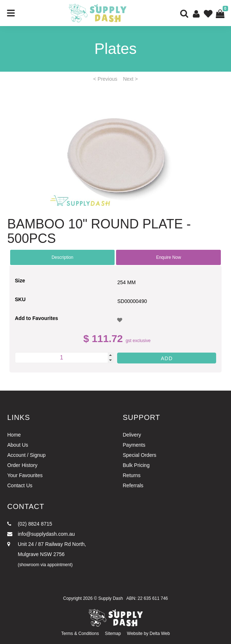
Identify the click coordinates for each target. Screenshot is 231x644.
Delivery (132, 435)
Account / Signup (26, 455)
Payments (134, 445)
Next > (130, 79)
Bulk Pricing (136, 465)
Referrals (133, 485)
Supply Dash (111, 598)
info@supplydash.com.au (41, 534)
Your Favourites (25, 475)
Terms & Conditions (80, 634)
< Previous (105, 79)
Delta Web (160, 634)
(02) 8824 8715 (30, 524)
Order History (22, 465)
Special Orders (140, 455)
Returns (132, 475)
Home (14, 435)
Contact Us (20, 485)
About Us (18, 445)
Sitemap (113, 634)
